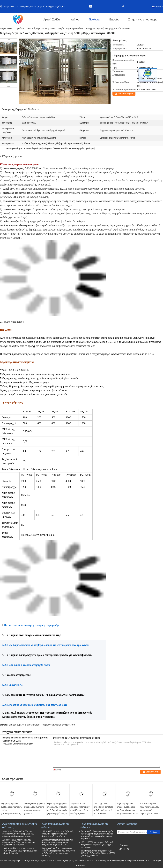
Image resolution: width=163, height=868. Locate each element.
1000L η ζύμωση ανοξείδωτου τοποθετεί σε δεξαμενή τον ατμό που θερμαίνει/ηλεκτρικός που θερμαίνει (103, 812)
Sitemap (124, 845)
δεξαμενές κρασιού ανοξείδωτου (59, 725)
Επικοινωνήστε (126, 94)
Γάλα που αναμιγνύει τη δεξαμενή (94, 826)
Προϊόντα (94, 20)
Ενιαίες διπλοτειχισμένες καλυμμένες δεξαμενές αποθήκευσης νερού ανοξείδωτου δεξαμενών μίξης (57, 842)
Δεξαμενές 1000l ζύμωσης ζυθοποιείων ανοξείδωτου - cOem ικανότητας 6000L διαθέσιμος (80, 810)
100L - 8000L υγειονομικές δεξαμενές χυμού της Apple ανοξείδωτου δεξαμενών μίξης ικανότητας (58, 834)
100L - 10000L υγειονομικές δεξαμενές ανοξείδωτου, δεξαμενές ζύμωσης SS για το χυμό (97, 845)
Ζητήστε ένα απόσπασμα (143, 20)
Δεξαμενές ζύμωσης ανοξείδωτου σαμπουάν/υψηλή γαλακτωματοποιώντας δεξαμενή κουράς (11, 810)
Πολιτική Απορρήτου (9, 861)
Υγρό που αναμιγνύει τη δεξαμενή (55, 826)
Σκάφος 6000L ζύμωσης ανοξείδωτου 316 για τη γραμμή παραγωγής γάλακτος (35, 809)
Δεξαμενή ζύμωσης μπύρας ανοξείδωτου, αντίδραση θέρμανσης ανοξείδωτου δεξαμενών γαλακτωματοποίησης (127, 810)
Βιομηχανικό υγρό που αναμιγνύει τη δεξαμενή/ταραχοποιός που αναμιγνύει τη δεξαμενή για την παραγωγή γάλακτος (58, 852)
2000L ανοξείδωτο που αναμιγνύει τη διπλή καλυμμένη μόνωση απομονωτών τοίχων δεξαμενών (20, 851)
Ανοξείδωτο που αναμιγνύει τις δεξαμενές (20, 826)
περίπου (74, 20)
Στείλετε (153, 832)
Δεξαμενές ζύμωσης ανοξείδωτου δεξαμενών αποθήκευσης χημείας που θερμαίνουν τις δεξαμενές (19, 842)
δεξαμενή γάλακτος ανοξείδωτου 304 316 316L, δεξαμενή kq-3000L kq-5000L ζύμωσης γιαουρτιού (98, 853)
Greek (159, 7)
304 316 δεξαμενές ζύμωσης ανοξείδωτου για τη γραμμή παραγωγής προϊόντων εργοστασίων (150, 810)
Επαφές (114, 20)
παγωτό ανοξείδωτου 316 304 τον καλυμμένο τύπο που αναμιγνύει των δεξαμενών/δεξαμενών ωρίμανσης (18, 834)
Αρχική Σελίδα (52, 20)
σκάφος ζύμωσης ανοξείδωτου (24, 725)
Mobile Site (124, 849)
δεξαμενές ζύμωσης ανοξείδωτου (41, 28)
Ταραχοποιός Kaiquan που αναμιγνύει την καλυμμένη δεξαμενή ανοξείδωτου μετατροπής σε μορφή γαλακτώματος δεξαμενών (97, 835)
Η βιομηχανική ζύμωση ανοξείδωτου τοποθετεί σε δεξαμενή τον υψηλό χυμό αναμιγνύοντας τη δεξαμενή (57, 810)
